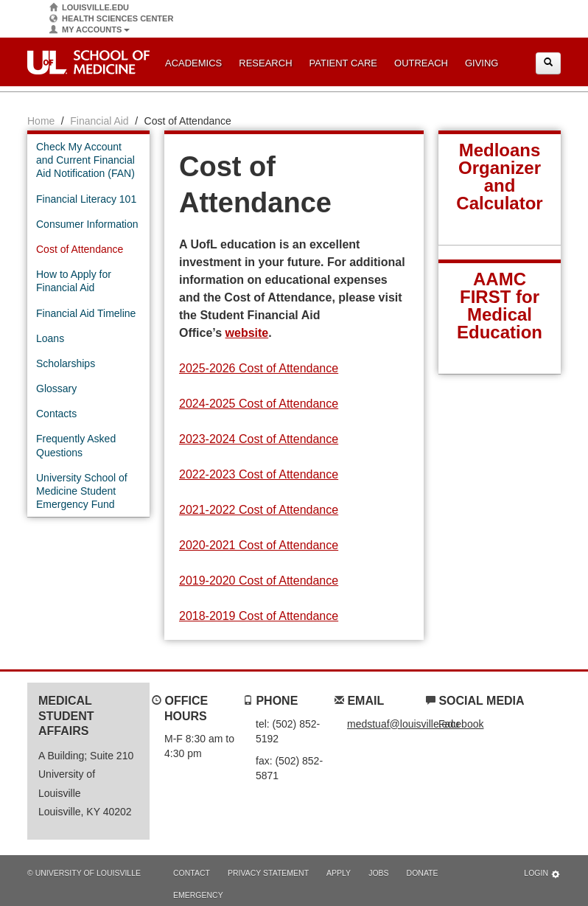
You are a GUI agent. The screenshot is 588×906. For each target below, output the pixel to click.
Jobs (378, 873)
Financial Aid (99, 121)
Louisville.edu (89, 8)
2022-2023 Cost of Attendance (259, 474)
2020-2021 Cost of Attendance (259, 545)
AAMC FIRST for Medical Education (500, 306)
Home (41, 121)
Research (265, 63)
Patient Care (343, 63)
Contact (192, 873)
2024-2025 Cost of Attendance (259, 404)
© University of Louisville (84, 873)
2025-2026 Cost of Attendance (259, 368)
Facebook (461, 724)
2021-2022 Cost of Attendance (259, 510)
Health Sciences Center (111, 19)
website (247, 333)
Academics (193, 63)
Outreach (421, 63)
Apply (339, 873)
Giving (482, 63)
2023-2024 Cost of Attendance (259, 439)
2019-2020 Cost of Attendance (259, 581)
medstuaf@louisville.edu (403, 724)
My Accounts (90, 30)
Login (542, 874)
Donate (423, 873)
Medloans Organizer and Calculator (499, 177)
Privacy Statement (268, 873)
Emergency (198, 895)
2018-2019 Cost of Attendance (259, 616)
